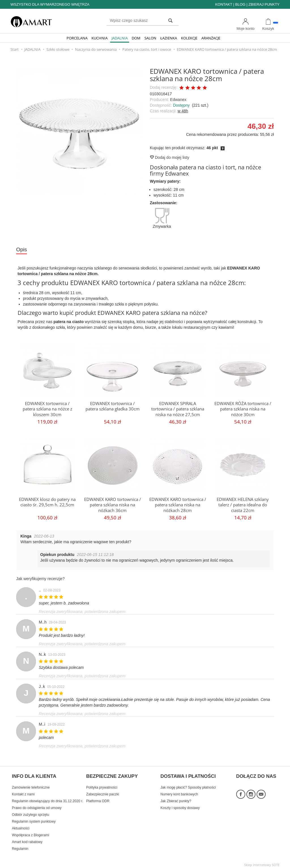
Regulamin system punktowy (34, 819)
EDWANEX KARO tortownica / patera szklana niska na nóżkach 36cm (113, 505)
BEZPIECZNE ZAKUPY (112, 775)
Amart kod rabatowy (27, 839)
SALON (150, 38)
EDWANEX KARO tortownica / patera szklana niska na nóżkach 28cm (178, 505)
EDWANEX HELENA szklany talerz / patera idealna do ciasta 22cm (243, 505)
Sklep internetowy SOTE (262, 862)
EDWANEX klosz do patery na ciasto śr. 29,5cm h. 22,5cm (47, 502)
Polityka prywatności (102, 785)
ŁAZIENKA (169, 38)
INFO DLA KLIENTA (34, 775)
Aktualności (21, 826)
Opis (22, 250)
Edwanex (178, 100)
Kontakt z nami (23, 792)
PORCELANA (77, 38)
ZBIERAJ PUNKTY (264, 4)
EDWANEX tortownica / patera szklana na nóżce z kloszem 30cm (47, 409)
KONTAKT (224, 4)
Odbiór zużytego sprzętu (30, 812)
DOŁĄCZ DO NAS (256, 775)
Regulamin (20, 846)
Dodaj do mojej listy (169, 157)
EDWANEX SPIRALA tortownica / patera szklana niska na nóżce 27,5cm (178, 409)
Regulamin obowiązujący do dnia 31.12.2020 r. (47, 799)
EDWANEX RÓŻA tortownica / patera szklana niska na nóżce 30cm (243, 409)
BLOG (240, 4)
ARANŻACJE (211, 38)
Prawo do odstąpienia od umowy (37, 805)
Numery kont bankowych (179, 792)
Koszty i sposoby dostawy (180, 805)
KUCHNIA (100, 38)
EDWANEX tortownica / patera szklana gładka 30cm (113, 406)
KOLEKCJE (189, 38)
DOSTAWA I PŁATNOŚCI (188, 775)
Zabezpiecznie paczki (103, 792)
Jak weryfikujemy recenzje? (40, 579)
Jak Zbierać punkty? (176, 799)
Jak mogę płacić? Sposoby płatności (188, 785)
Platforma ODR (98, 799)
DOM (136, 38)
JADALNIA (120, 38)
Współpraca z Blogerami (30, 833)
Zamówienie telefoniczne (31, 785)
